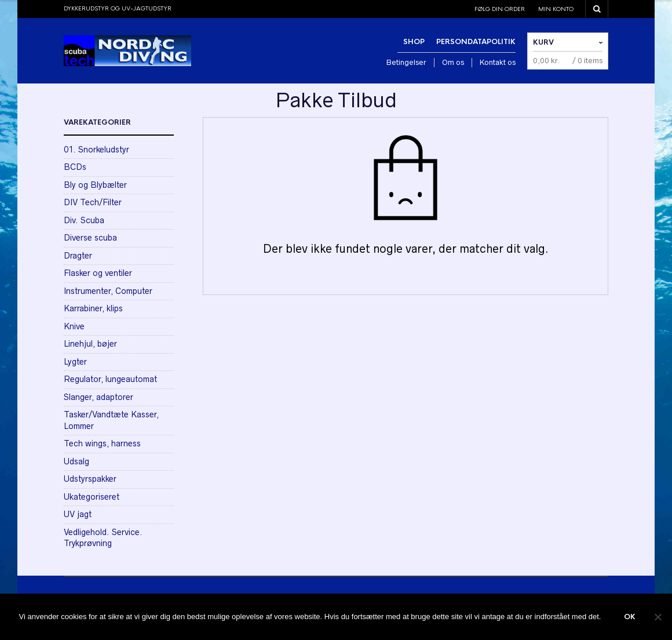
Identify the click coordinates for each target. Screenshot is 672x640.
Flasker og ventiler (98, 273)
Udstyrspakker (90, 479)
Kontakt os (498, 62)
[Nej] (658, 617)
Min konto (556, 9)
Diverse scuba (90, 238)
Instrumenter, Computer (108, 291)
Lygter (75, 362)
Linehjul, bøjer (90, 344)
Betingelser (406, 62)
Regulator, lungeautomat (110, 379)
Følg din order (500, 9)
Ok (630, 617)
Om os (453, 62)
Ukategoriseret (92, 497)
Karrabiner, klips (93, 308)
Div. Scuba (84, 220)
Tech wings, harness (102, 443)
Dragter (78, 256)
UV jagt (78, 514)
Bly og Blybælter (95, 185)
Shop (414, 42)
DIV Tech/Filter (93, 202)
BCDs (75, 167)
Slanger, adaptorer (98, 397)
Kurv (543, 42)
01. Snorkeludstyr (96, 150)
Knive (74, 326)
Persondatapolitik (476, 42)
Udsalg (76, 461)
